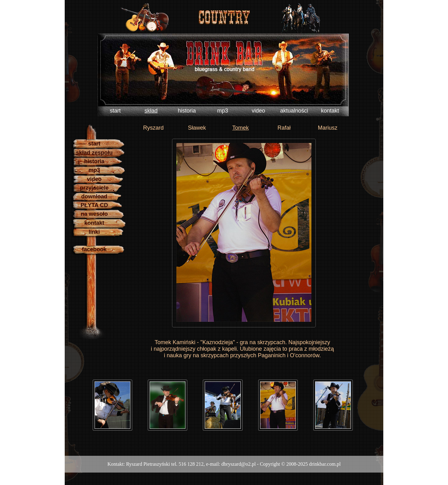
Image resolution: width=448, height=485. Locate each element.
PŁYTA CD (94, 205)
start (115, 111)
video (258, 111)
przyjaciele (94, 188)
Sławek (197, 128)
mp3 (223, 111)
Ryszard (153, 128)
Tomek (240, 128)
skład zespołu (94, 153)
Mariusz (327, 128)
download (94, 196)
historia (187, 111)
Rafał (284, 128)
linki (94, 232)
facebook (94, 249)
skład (151, 111)
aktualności (294, 111)
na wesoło (94, 214)
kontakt (330, 111)
